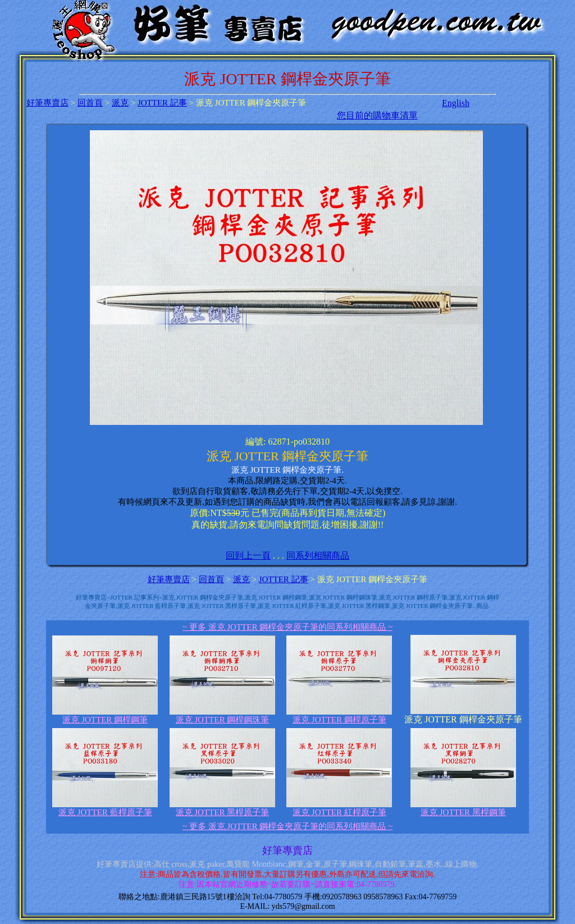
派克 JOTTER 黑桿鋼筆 (463, 808)
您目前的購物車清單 (377, 115)
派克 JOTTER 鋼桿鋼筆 (105, 716)
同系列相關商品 (318, 555)
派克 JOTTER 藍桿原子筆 (105, 808)
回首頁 (90, 103)
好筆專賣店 (47, 103)
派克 (120, 103)
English (456, 103)
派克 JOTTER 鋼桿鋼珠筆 (222, 716)
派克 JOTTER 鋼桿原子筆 (339, 716)
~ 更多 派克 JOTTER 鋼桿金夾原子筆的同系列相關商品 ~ (287, 627)
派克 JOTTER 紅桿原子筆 (339, 808)
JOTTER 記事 (162, 103)
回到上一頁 (248, 555)
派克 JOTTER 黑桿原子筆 (222, 808)
